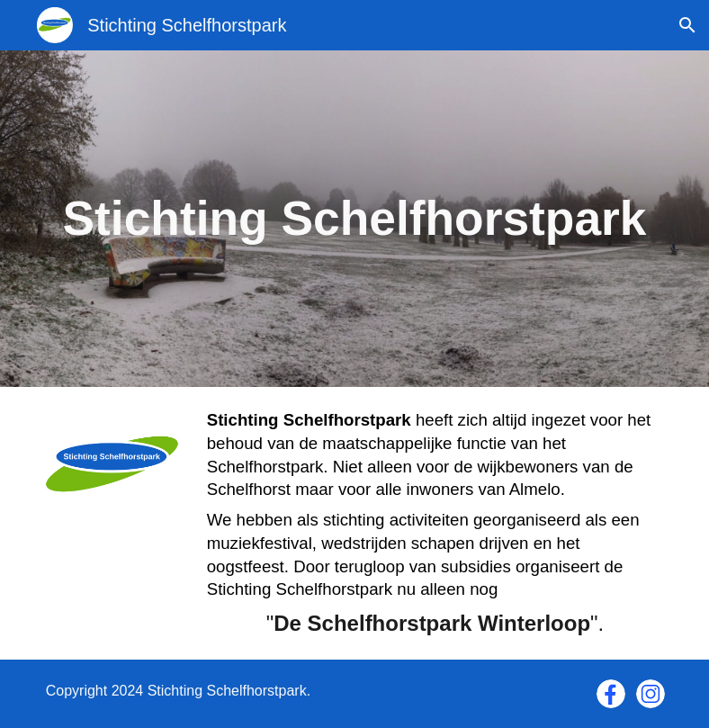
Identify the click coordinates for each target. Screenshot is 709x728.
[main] (355, 219)
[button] (687, 25)
